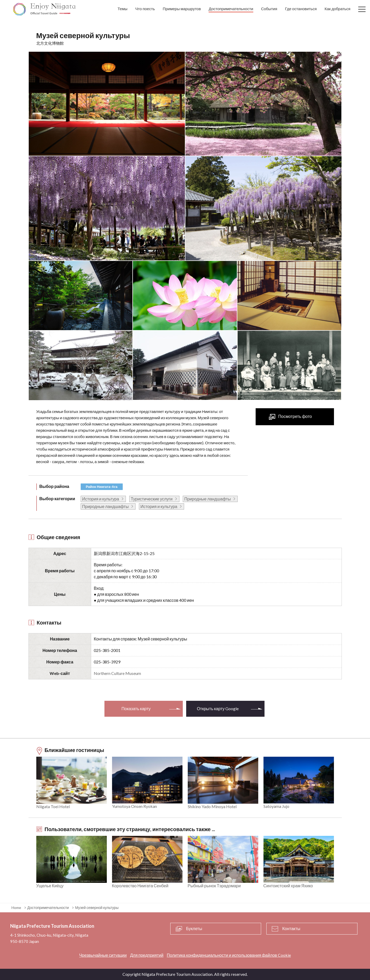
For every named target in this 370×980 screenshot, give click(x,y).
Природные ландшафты (208, 499)
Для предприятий (147, 955)
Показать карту (136, 708)
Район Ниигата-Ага (102, 487)
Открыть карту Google (218, 708)
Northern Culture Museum (117, 673)
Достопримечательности (48, 908)
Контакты (291, 928)
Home (16, 908)
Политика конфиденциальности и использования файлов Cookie (229, 955)
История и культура (101, 499)
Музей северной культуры (97, 908)
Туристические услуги (152, 499)
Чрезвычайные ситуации (103, 955)
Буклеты (194, 928)
